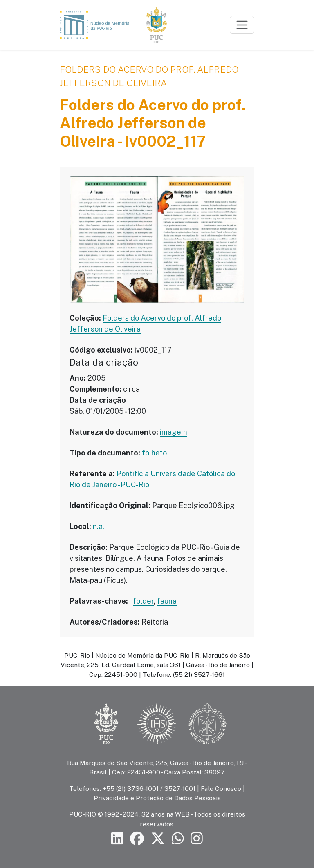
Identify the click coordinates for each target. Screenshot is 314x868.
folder (143, 601)
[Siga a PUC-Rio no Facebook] (137, 839)
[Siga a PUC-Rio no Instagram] (197, 839)
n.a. (99, 526)
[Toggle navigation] (242, 25)
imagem (174, 432)
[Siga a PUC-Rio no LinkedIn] (117, 839)
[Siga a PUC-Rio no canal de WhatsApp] (178, 839)
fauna (167, 601)
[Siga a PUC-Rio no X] (158, 839)
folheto (154, 453)
